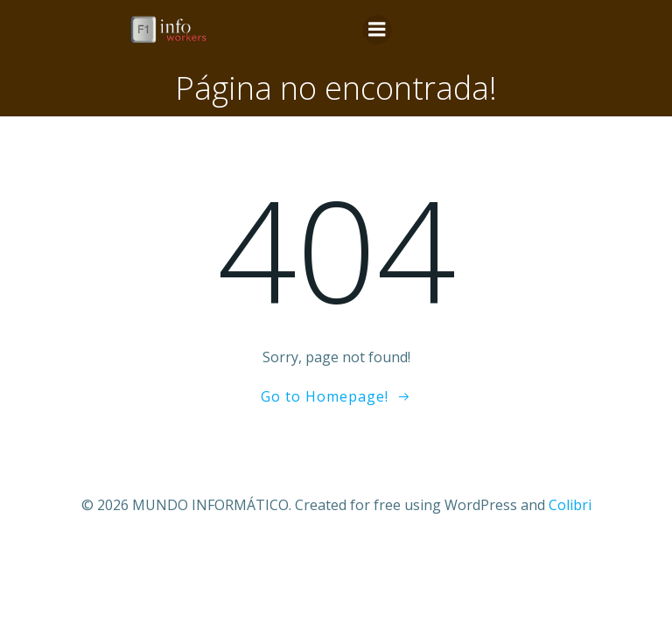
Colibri (570, 505)
